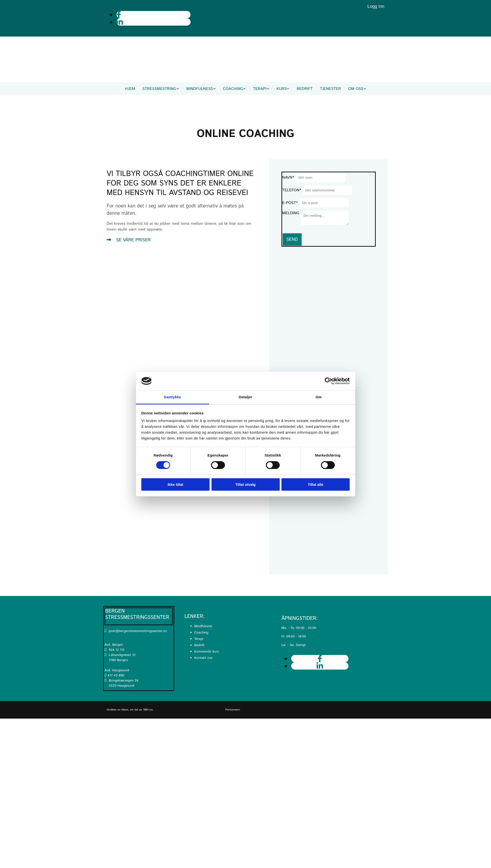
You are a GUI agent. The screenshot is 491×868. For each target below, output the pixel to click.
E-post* (290, 203)
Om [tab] (319, 397)
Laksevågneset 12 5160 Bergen (120, 658)
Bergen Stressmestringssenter (137, 614)
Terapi (260, 89)
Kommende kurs (207, 652)
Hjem (130, 89)
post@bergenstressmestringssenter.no (136, 631)
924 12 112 (116, 650)
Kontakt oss (203, 658)
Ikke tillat (175, 484)
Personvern (233, 710)
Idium (125, 710)
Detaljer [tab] (246, 397)
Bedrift (305, 89)
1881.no (148, 710)
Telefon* (292, 190)
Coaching (233, 89)
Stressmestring (159, 89)
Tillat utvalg (245, 484)
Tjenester (330, 89)
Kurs (282, 89)
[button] (129, 240)
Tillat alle (316, 484)
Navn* (288, 178)
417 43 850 (116, 675)
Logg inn (376, 7)
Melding (291, 213)
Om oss (356, 89)
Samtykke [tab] (172, 397)
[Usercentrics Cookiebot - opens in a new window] (328, 381)
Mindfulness (200, 89)
